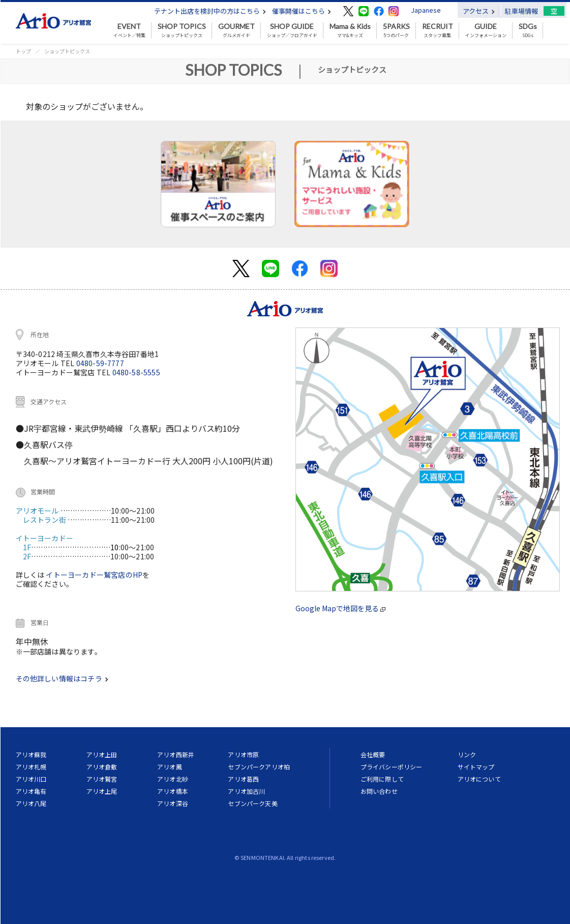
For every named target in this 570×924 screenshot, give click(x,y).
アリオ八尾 (31, 803)
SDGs (528, 31)
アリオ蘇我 (31, 754)
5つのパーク (396, 31)
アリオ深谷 (173, 803)
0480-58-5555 (136, 372)
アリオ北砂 (173, 779)
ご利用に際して (382, 779)
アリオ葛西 (243, 779)
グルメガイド (236, 31)
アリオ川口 (31, 779)
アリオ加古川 (246, 791)
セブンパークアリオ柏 (259, 767)
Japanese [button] (426, 10)
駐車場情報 (521, 11)
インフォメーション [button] (486, 31)
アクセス (479, 11)
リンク (467, 754)
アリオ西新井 (176, 754)
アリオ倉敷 (102, 767)
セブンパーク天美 (252, 803)
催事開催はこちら (302, 11)
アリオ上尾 (102, 791)
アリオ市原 (243, 754)
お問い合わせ (379, 791)
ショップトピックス (182, 31)
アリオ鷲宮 (102, 779)
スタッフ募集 (438, 31)
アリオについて (479, 779)
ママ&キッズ (350, 31)
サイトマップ (476, 767)
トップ (23, 51)
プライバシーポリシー (392, 767)
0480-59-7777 (100, 363)
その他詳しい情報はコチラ (62, 678)
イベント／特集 (129, 31)
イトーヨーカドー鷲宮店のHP (94, 575)
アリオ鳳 (170, 767)
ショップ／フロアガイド (292, 31)
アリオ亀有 (31, 791)
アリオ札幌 (31, 767)
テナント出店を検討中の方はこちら (210, 11)
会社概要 (373, 754)
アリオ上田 (102, 754)
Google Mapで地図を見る (340, 608)
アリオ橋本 (173, 791)
